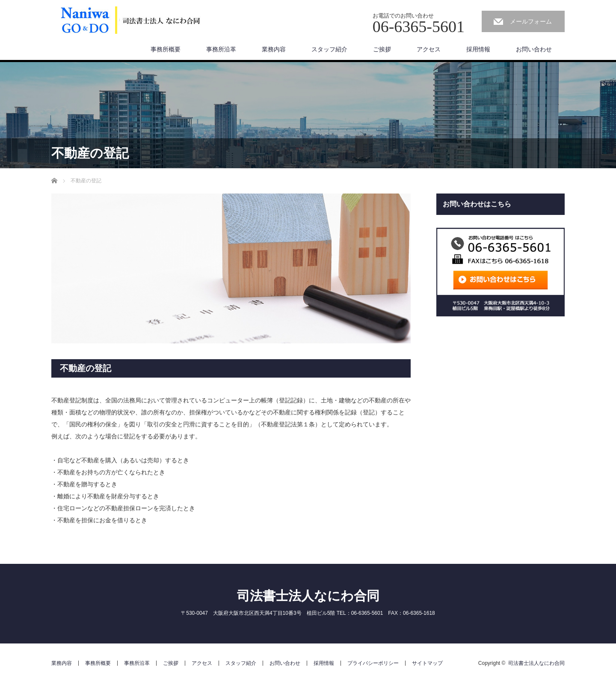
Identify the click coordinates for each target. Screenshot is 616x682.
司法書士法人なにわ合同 (308, 596)
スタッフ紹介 (329, 49)
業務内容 (274, 49)
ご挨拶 (382, 49)
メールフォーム (531, 21)
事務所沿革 (221, 49)
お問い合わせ (534, 49)
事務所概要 (166, 49)
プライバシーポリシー (373, 663)
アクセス (429, 49)
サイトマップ (427, 663)
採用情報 (478, 49)
